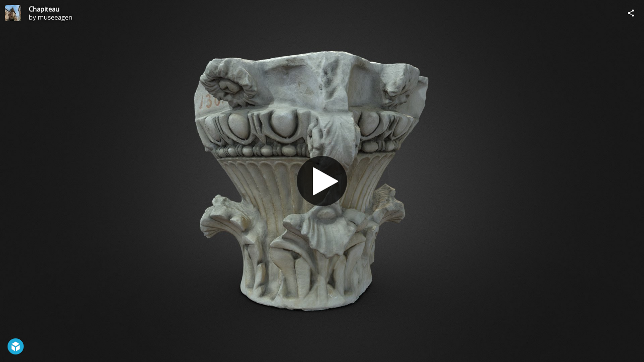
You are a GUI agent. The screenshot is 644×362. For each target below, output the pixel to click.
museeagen (55, 17)
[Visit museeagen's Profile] (13, 13)
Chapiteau (44, 9)
